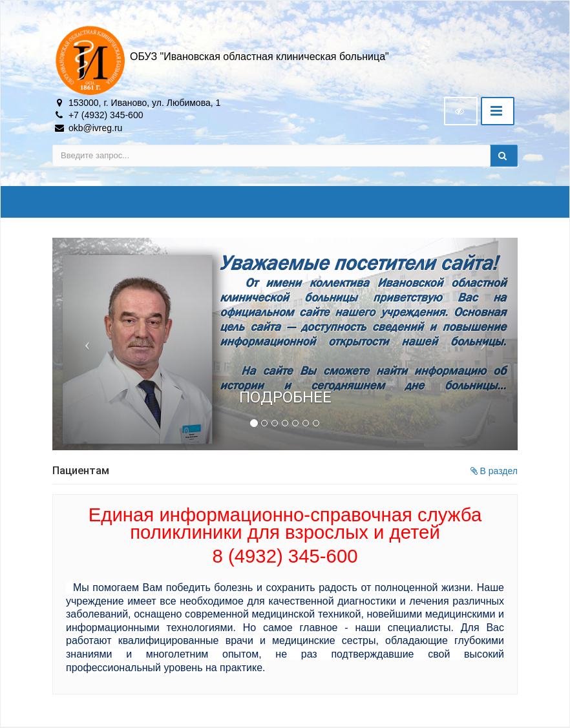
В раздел (494, 471)
